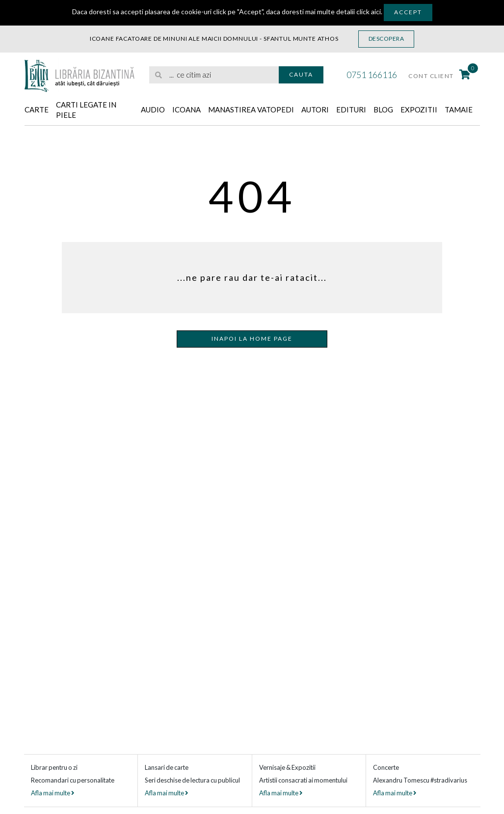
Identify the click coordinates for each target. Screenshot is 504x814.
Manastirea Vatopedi (251, 109)
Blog (383, 109)
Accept (408, 12)
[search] (214, 75)
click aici (369, 12)
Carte (37, 109)
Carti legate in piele (86, 110)
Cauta (301, 74)
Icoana (186, 109)
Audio (153, 109)
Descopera (386, 39)
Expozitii (419, 109)
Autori (315, 109)
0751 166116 (372, 75)
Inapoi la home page (252, 339)
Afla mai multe (53, 793)
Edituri (351, 109)
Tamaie (459, 109)
